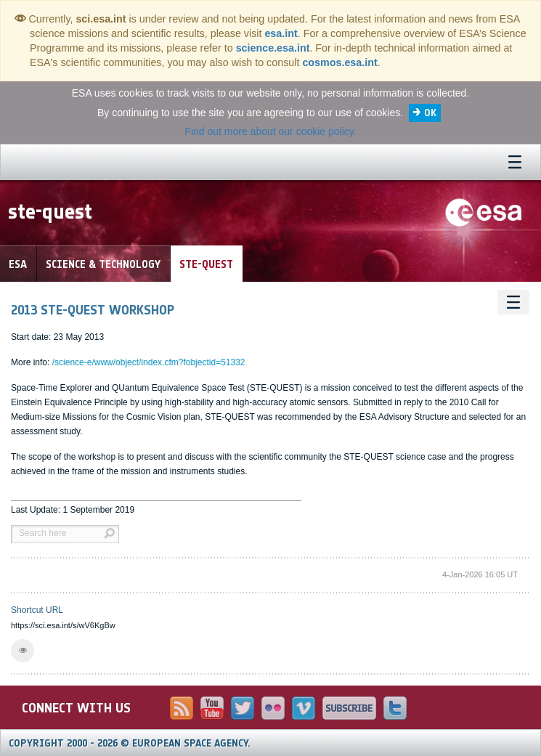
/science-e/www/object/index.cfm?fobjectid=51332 (149, 362)
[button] (23, 651)
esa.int (281, 33)
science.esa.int (273, 48)
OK (430, 113)
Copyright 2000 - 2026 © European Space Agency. (130, 743)
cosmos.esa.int (339, 62)
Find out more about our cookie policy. (270, 131)
